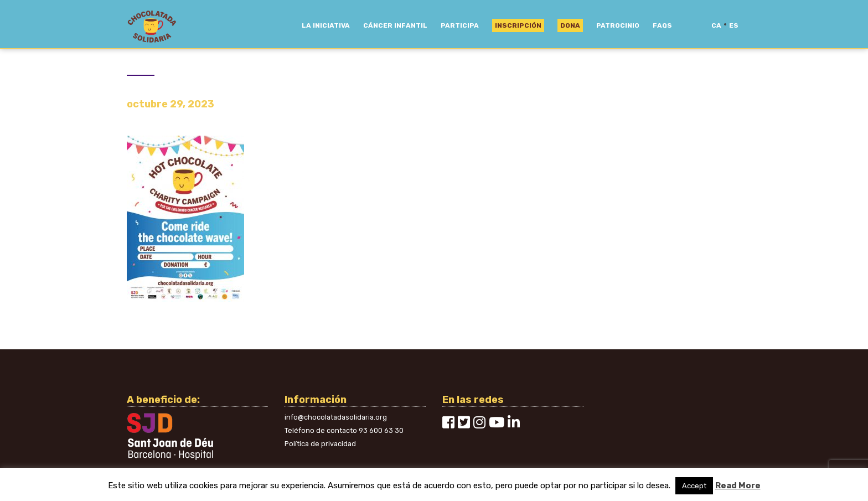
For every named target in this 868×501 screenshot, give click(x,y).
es (734, 25)
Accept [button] (694, 486)
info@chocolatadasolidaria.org (336, 417)
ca (716, 25)
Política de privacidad (320, 444)
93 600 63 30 (381, 430)
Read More (738, 485)
